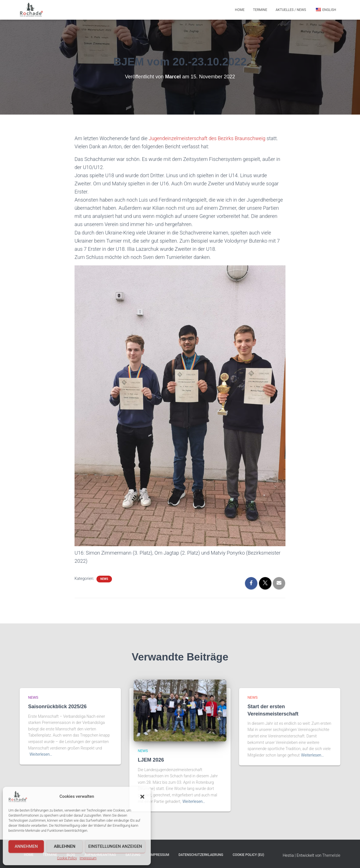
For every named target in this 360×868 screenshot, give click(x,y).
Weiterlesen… (41, 754)
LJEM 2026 (151, 760)
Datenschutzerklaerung (201, 855)
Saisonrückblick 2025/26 (57, 707)
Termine (260, 10)
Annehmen (26, 846)
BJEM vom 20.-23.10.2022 (180, 61)
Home (240, 10)
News (104, 579)
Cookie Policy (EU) (248, 855)
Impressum (88, 858)
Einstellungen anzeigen (115, 846)
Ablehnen (64, 846)
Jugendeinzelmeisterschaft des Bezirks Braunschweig (208, 138)
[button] (142, 797)
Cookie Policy (67, 858)
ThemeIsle (331, 855)
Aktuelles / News (291, 10)
